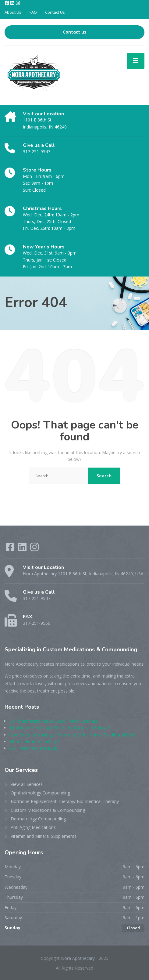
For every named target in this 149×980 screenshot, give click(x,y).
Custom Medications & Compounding (48, 810)
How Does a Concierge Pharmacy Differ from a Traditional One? (73, 735)
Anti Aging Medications (33, 827)
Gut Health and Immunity (34, 748)
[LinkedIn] (13, 3)
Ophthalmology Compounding (40, 793)
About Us (13, 12)
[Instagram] (18, 3)
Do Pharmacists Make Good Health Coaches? (54, 721)
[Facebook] (7, 3)
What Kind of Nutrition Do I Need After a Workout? (59, 728)
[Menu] (136, 61)
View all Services (27, 784)
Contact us (74, 32)
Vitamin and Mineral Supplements (44, 836)
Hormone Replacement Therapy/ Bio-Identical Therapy (65, 801)
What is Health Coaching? (34, 741)
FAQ (33, 12)
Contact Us (55, 12)
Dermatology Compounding (38, 819)
